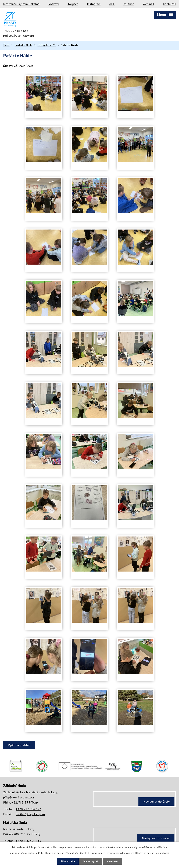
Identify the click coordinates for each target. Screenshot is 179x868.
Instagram (94, 4)
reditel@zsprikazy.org (19, 35)
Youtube (129, 4)
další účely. (162, 847)
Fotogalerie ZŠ (46, 45)
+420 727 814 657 (16, 31)
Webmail (148, 4)
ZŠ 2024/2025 (24, 66)
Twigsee (73, 4)
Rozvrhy (53, 4)
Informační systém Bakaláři (21, 4)
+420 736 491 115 (28, 841)
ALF (112, 4)
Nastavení (112, 861)
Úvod (6, 45)
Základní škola (23, 45)
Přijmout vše (68, 861)
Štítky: (8, 66)
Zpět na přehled (19, 745)
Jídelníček (169, 4)
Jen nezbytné (91, 861)
